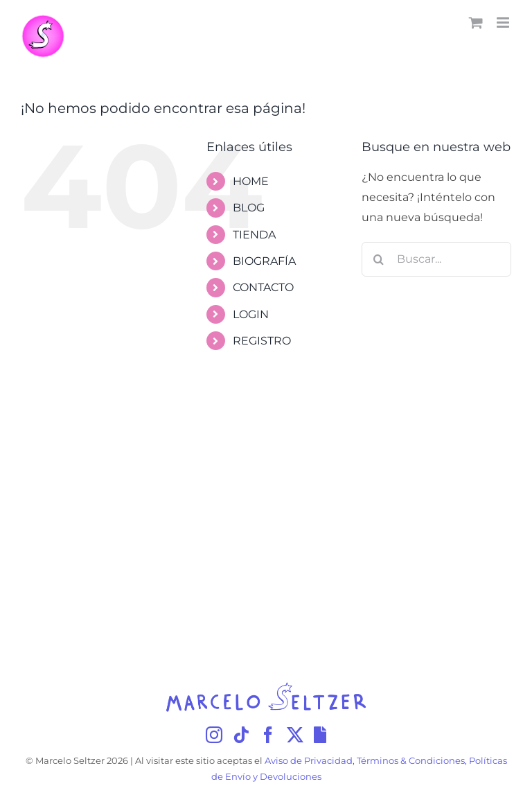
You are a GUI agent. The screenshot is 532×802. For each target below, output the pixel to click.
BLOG (249, 208)
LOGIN (251, 314)
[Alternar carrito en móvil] (476, 23)
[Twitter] (295, 735)
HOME (251, 181)
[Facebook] (268, 735)
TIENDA (254, 235)
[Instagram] (214, 735)
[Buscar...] (436, 259)
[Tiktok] (241, 735)
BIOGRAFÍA (264, 261)
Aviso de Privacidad (309, 761)
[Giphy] (320, 735)
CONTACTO (263, 287)
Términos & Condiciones (411, 761)
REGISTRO (262, 341)
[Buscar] (379, 259)
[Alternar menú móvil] (504, 23)
